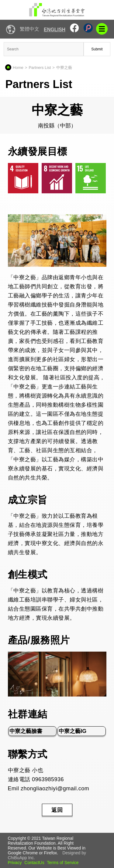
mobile (102, 29)
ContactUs (34, 863)
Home (18, 68)
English (55, 30)
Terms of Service (63, 863)
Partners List (40, 68)
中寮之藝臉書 (26, 731)
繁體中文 (29, 29)
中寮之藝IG (73, 731)
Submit (97, 49)
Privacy (15, 863)
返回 (57, 810)
